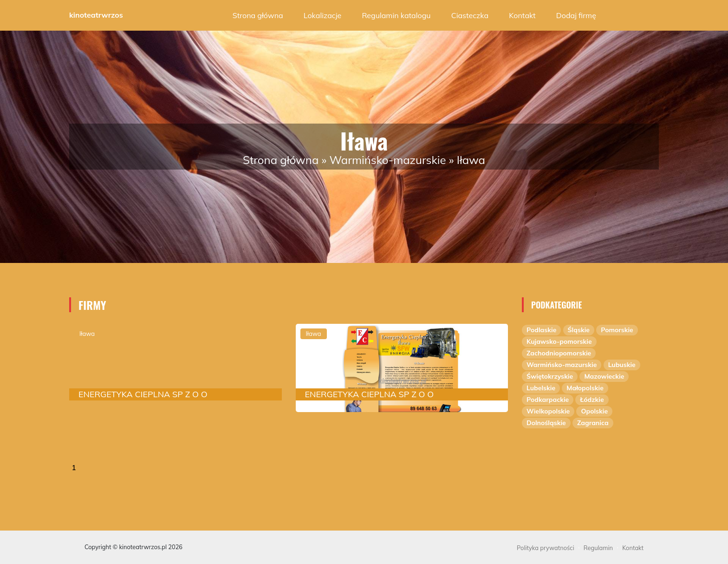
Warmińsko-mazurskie (388, 160)
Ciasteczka (470, 15)
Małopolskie (585, 388)
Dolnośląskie (546, 423)
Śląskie (579, 330)
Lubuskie (622, 365)
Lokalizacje (322, 15)
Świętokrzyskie (550, 376)
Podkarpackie (548, 400)
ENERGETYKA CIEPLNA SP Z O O (143, 394)
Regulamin (598, 548)
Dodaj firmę (576, 15)
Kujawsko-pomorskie (559, 341)
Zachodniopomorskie (559, 353)
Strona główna (258, 15)
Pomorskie (617, 330)
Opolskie (594, 411)
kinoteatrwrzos (96, 15)
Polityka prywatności (546, 548)
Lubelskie (541, 388)
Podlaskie (541, 330)
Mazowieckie (604, 376)
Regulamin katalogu (396, 15)
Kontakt (522, 15)
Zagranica (593, 423)
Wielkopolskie (548, 411)
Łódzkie (592, 400)
